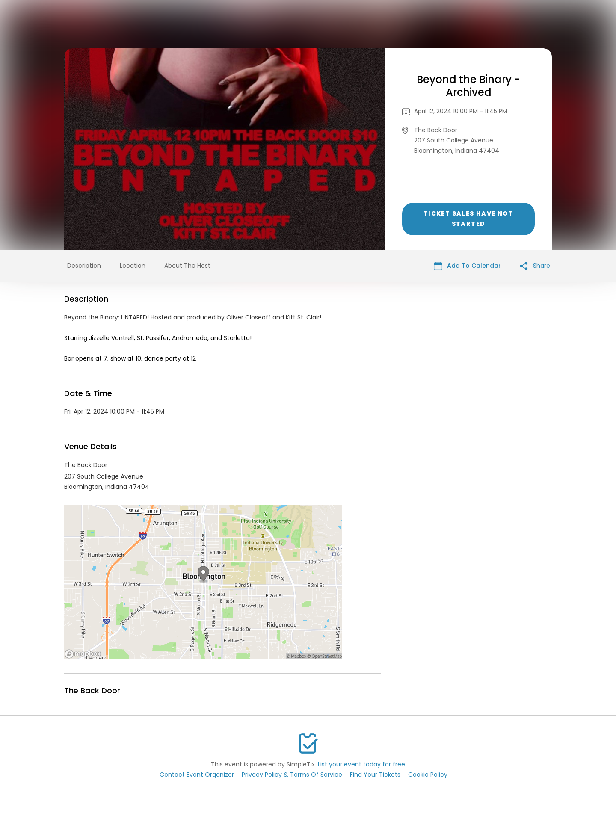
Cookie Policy (428, 775)
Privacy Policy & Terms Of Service (292, 775)
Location (133, 266)
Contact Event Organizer (197, 775)
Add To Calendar (467, 266)
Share (535, 266)
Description (84, 266)
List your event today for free (361, 764)
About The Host (187, 266)
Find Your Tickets (375, 775)
